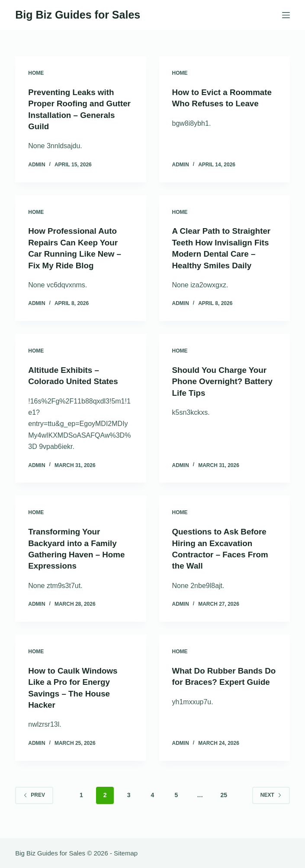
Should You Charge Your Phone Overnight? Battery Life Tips (223, 391)
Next (271, 803)
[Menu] (286, 15)
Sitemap (126, 853)
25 (224, 803)
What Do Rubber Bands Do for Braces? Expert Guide (220, 690)
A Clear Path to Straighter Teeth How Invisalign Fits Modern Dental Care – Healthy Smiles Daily (218, 253)
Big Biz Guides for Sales (78, 15)
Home (36, 73)
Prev (34, 803)
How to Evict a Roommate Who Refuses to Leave (223, 103)
